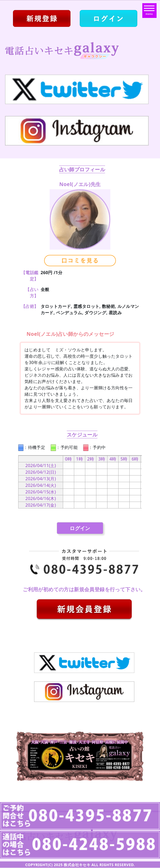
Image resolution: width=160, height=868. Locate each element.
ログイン (80, 528)
